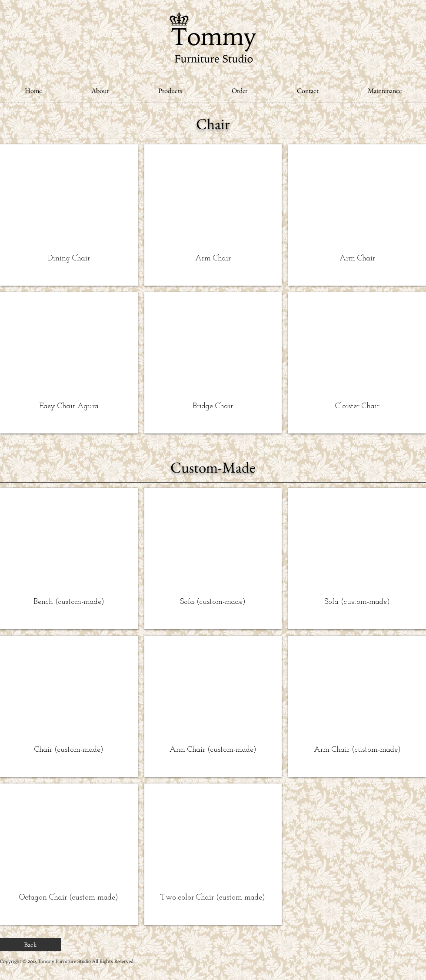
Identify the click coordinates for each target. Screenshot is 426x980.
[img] (69, 558)
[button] (69, 215)
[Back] (30, 945)
